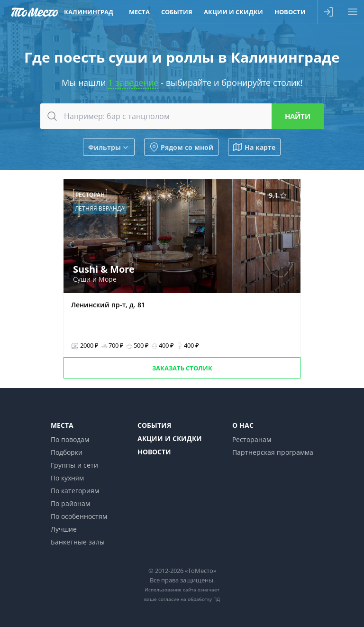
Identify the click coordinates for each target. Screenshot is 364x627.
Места (62, 425)
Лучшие (64, 529)
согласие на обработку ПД (189, 599)
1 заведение (133, 83)
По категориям (75, 491)
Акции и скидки (170, 438)
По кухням (67, 478)
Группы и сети (74, 465)
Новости (154, 452)
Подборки (67, 452)
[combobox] (182, 116)
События (154, 425)
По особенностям (79, 516)
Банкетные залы (78, 542)
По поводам (70, 439)
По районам (70, 503)
